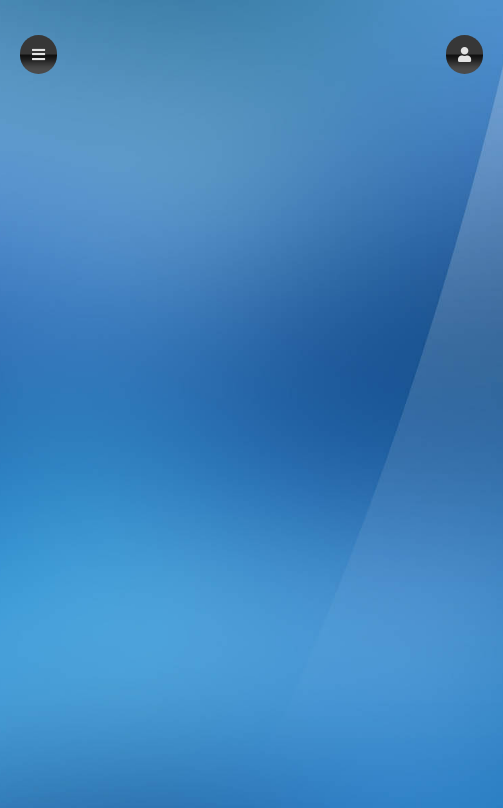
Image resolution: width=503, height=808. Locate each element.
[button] (464, 54)
